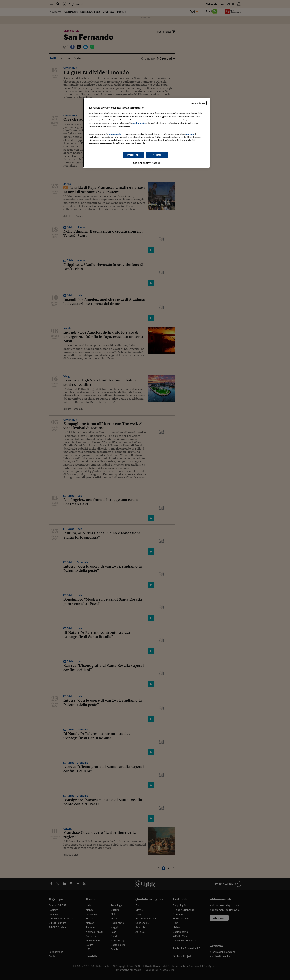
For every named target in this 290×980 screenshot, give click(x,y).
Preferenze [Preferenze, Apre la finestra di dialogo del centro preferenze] (134, 155)
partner (190, 134)
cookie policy (139, 123)
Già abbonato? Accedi (146, 163)
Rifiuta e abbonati (197, 103)
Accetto (157, 155)
